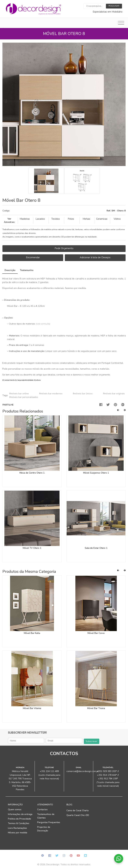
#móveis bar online (19, 394)
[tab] (64, 211)
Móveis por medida (18, 833)
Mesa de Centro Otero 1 (32, 473)
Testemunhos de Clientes (46, 816)
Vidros (117, 219)
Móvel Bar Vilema (32, 708)
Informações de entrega (20, 814)
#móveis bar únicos (83, 394)
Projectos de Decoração (44, 829)
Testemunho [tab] (27, 270)
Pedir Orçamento (64, 248)
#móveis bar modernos (51, 394)
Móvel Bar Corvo (96, 633)
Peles (71, 219)
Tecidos (56, 219)
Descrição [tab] (10, 270)
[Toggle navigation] (121, 23)
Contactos (42, 809)
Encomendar (33, 257)
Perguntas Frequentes (49, 822)
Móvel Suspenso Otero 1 (96, 473)
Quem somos (15, 809)
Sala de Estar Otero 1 (96, 548)
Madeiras (25, 219)
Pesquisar (114, 6)
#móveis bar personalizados (24, 397)
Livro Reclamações (17, 828)
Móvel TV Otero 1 (32, 548)
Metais (86, 219)
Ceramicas (102, 219)
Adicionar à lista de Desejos (95, 257)
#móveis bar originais (114, 394)
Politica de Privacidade (19, 819)
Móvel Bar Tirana (96, 708)
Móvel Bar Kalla (32, 633)
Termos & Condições (19, 823)
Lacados (40, 219)
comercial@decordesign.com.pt (83, 771)
